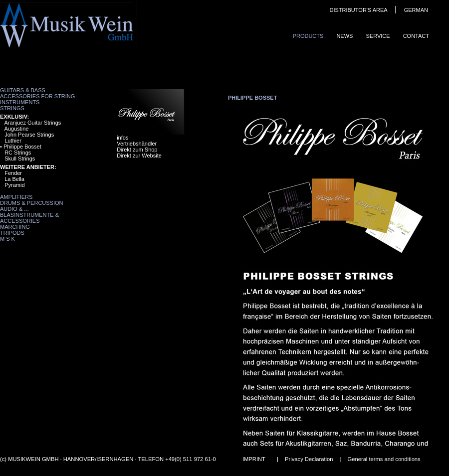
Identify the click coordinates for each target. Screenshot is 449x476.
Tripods (12, 233)
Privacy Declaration (309, 459)
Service (378, 36)
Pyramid (14, 185)
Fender (13, 173)
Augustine (17, 129)
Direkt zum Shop (137, 150)
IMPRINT (254, 459)
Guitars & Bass (23, 90)
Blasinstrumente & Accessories (29, 218)
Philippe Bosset (22, 147)
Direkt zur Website (139, 156)
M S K (7, 239)
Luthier (13, 141)
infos (122, 138)
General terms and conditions (384, 459)
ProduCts (308, 36)
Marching (15, 227)
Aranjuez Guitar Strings (33, 123)
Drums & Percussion (32, 203)
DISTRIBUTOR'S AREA (358, 10)
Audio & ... (14, 209)
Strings (12, 108)
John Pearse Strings (29, 135)
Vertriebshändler (137, 144)
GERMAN (416, 10)
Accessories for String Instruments (37, 99)
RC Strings (18, 153)
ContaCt (416, 36)
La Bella (14, 179)
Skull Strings (20, 159)
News (344, 36)
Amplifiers (16, 197)
